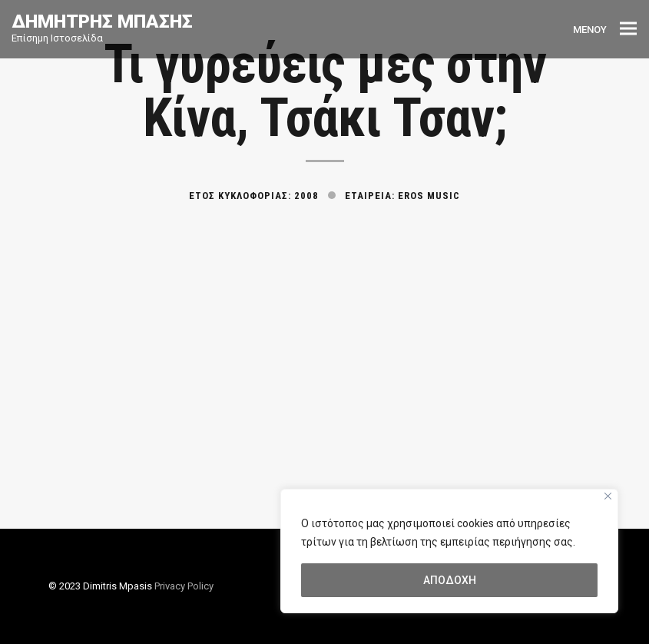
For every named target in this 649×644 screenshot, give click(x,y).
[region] (449, 551)
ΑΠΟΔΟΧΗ (450, 580)
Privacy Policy (184, 586)
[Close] (608, 496)
